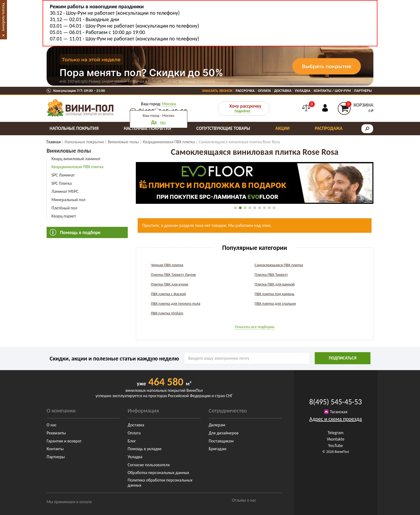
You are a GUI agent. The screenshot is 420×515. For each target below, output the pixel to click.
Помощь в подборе (80, 232)
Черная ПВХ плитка (167, 265)
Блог (132, 441)
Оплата (265, 91)
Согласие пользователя (149, 465)
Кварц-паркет (64, 216)
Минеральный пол (68, 200)
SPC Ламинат (63, 175)
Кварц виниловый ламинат (76, 159)
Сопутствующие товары (223, 128)
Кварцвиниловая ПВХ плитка (77, 167)
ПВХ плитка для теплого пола (176, 303)
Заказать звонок (217, 91)
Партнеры (363, 91)
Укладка (303, 91)
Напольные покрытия (74, 128)
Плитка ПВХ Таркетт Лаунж (173, 275)
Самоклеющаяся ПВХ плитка (279, 265)
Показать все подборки (255, 327)
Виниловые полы (69, 151)
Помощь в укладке (145, 449)
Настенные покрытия (147, 128)
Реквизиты (56, 433)
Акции (282, 128)
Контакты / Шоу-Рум (332, 91)
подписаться (342, 358)
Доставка (283, 91)
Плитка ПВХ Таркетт (271, 275)
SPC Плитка (62, 183)
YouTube (335, 446)
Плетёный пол (64, 208)
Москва (169, 104)
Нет (163, 123)
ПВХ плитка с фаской (168, 294)
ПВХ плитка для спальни (275, 303)
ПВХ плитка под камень (275, 294)
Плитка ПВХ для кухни (170, 284)
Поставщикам (221, 441)
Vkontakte (336, 439)
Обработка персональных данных (158, 473)
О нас (52, 425)
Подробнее (243, 111)
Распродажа (329, 128)
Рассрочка (245, 91)
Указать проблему (4, 17)
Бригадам (217, 449)
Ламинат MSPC (65, 191)
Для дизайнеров (224, 433)
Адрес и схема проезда (336, 419)
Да (154, 122)
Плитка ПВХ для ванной (275, 284)
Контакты (55, 449)
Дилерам (217, 425)
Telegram (335, 433)
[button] (235, 208)
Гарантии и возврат (64, 441)
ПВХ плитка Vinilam (167, 313)
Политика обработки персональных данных (160, 483)
